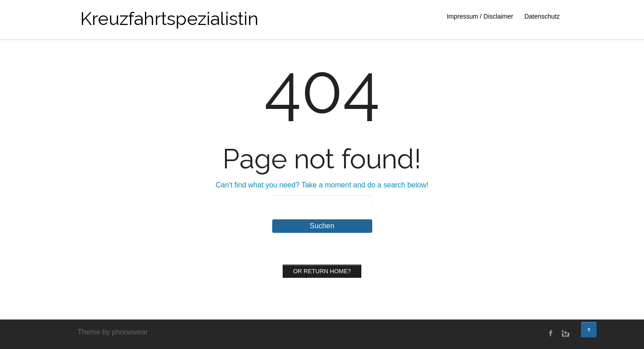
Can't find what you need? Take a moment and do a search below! (322, 185)
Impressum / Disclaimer (480, 16)
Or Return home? (322, 271)
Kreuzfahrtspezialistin (169, 18)
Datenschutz (542, 16)
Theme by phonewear (113, 332)
